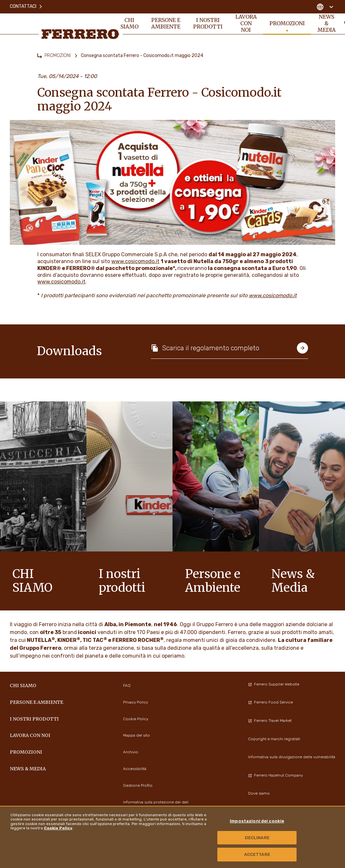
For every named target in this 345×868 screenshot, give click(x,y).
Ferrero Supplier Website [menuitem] (274, 684)
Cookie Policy (58, 828)
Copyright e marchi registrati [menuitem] (274, 739)
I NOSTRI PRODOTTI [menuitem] (208, 24)
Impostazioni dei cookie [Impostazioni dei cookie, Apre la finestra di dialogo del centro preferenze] (257, 821)
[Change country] (325, 7)
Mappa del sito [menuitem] (136, 735)
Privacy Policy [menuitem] (136, 702)
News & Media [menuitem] (327, 24)
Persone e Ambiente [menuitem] (166, 24)
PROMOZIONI (58, 56)
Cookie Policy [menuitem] (136, 719)
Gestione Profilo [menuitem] (138, 785)
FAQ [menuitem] (127, 685)
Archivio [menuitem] (131, 752)
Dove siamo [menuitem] (259, 793)
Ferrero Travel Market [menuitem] (270, 721)
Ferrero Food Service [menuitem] (271, 702)
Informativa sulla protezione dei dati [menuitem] (156, 802)
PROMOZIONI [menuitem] (288, 24)
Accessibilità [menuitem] (135, 769)
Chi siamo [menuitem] (129, 24)
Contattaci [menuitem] (26, 6)
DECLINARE (257, 838)
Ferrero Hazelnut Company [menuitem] (275, 775)
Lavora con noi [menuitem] (247, 24)
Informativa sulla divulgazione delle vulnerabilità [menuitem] (292, 757)
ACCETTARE (257, 854)
